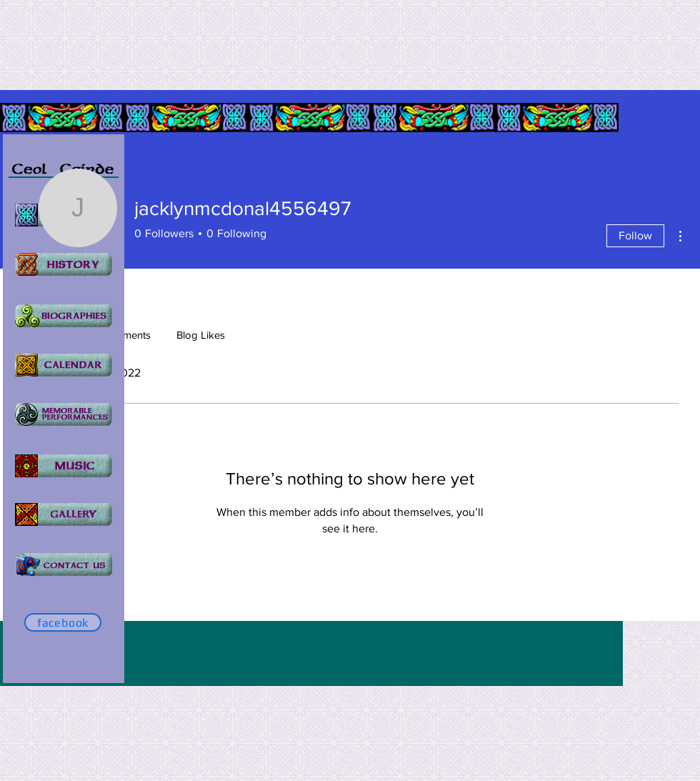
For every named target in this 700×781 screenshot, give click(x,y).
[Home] (64, 316)
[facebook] (63, 622)
